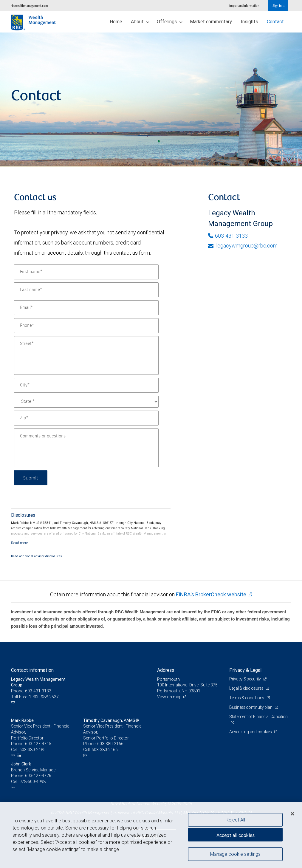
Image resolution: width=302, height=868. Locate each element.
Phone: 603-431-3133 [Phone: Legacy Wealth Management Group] (31, 691)
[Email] (86, 308)
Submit (31, 478)
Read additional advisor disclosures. (37, 556)
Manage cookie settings (235, 854)
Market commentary (211, 21)
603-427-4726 (38, 776)
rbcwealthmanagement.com (29, 6)
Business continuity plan (251, 707)
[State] (86, 402)
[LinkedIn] (20, 755)
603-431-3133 (228, 236)
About (140, 21)
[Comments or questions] (86, 448)
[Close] (292, 814)
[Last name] (86, 290)
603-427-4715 (38, 744)
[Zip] (86, 418)
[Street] (86, 355)
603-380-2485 (32, 750)
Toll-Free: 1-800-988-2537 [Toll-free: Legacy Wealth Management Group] (35, 697)
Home (116, 21)
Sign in (279, 6)
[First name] (86, 272)
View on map (169, 697)
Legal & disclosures (247, 688)
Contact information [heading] (32, 670)
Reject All (235, 820)
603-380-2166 (110, 744)
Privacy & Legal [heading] (245, 670)
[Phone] (86, 326)
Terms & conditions (247, 698)
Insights (249, 21)
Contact (275, 21)
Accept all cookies (236, 835)
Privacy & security (246, 679)
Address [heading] (166, 670)
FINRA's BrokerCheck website (211, 594)
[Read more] (20, 543)
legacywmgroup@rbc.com (243, 246)
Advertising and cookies (251, 732)
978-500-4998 (32, 782)
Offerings (170, 21)
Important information (244, 6)
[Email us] (14, 703)
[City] (86, 385)
